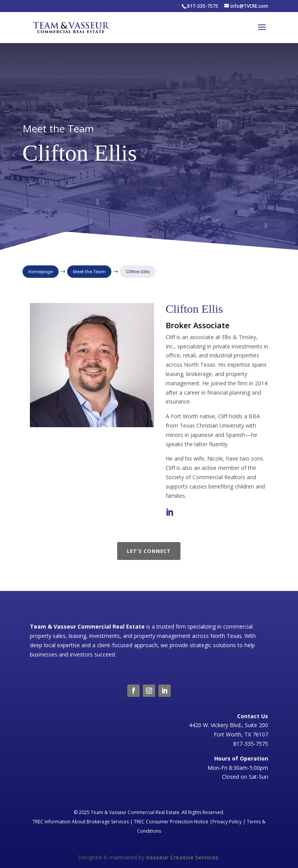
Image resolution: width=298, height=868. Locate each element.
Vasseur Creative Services (182, 857)
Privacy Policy (227, 822)
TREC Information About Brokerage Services (81, 822)
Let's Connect (149, 551)
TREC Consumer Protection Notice (171, 822)
